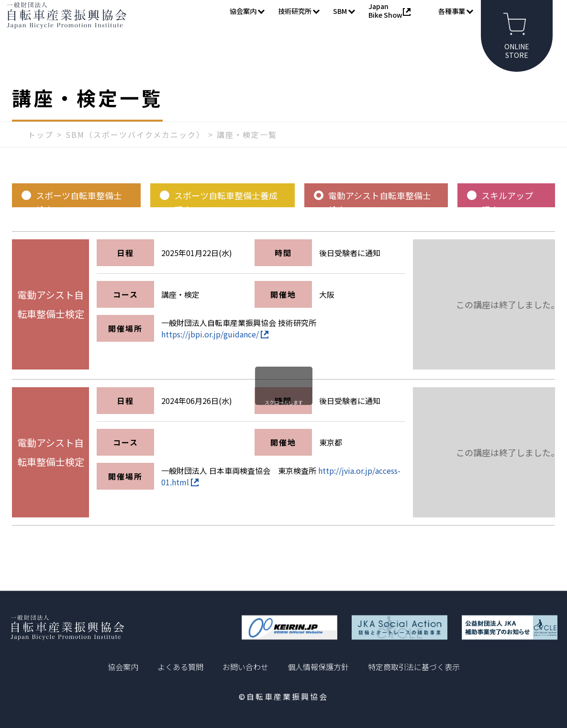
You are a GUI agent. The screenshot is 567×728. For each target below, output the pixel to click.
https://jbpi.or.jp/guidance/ (215, 351)
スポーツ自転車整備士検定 (79, 215)
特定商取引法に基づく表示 (414, 667)
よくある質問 (180, 667)
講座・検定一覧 (247, 152)
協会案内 (123, 667)
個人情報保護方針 (318, 667)
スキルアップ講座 (507, 215)
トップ (41, 152)
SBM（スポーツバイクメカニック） (135, 152)
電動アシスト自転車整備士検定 (380, 215)
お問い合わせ (245, 667)
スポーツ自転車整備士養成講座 (226, 215)
